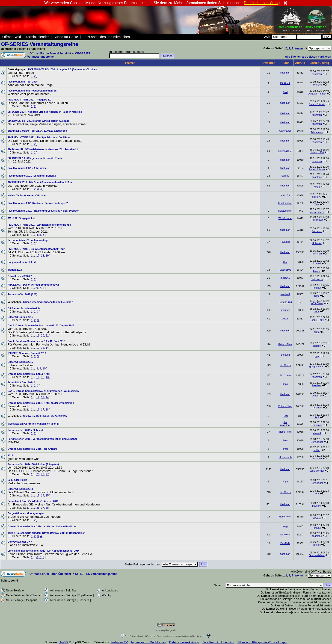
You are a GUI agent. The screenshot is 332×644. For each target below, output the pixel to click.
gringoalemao (317, 366)
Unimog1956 (285, 151)
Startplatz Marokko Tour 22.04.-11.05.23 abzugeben (37, 131)
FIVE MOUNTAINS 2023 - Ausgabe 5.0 (29, 100)
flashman (285, 73)
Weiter (299, 48)
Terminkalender (37, 37)
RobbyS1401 (317, 320)
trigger (285, 482)
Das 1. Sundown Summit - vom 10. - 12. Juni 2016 (36, 341)
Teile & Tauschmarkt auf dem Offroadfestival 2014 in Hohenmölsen (46, 533)
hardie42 (285, 294)
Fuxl (285, 92)
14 (47, 348)
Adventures (285, 131)
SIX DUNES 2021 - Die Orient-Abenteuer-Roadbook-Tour (40, 182)
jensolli (317, 545)
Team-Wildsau (317, 555)
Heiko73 (285, 195)
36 (38, 508)
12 (38, 348)
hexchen (317, 385)
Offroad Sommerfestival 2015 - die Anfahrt (32, 449)
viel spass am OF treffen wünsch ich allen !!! (34, 424)
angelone (317, 177)
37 (43, 508)
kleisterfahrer (285, 203)
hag (317, 356)
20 (43, 336)
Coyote (317, 518)
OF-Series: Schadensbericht (24, 308)
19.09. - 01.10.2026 (291, 28)
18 (43, 256)
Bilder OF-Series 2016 (20, 317)
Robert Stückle (317, 104)
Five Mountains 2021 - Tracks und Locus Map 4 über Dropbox (43, 211)
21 (47, 336)
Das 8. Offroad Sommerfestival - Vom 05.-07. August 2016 (41, 325)
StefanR (285, 355)
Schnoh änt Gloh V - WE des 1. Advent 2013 (33, 501)
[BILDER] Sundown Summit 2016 (27, 353)
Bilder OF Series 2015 (20, 362)
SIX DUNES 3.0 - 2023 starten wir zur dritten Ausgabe (39, 121)
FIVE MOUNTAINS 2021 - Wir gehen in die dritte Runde (39, 225)
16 (38, 410)
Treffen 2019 (15, 270)
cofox (317, 187)
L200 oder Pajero (18, 480)
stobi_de (285, 310)
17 (38, 256)
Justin (285, 319)
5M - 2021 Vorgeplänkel (21, 218)
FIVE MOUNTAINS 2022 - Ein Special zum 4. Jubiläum (39, 137)
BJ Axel (317, 263)
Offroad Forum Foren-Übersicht (50, 53)
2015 (10, 455)
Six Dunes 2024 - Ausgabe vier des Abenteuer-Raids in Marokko (45, 112)
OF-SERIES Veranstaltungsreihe (40, 44)
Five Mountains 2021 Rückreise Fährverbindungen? (38, 203)
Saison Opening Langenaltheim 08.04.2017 (48, 302)
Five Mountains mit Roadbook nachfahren (32, 91)
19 (47, 256)
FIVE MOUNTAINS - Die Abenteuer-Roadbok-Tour (36, 249)
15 (47, 496)
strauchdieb (285, 457)
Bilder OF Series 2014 (20, 489)
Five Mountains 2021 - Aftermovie (27, 168)
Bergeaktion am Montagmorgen (26, 513)
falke (317, 296)
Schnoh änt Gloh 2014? (21, 382)
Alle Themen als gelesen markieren (308, 57)
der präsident (285, 424)
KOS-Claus (317, 303)
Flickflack (285, 83)
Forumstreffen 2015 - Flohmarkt (26, 430)
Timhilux (317, 288)
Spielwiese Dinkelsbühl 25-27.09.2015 (45, 416)
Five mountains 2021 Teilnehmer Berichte (32, 176)
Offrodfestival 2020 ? (20, 276)
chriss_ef (317, 396)
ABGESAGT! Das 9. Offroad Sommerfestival (33, 285)
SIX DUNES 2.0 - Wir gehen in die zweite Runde (35, 158)
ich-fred (317, 433)
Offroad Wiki (12, 37)
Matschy (317, 506)
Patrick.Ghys (285, 344)
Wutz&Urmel (285, 218)
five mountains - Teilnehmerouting (28, 240)
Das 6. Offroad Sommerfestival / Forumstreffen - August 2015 (43, 391)
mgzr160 (285, 278)
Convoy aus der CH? (20, 542)
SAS (285, 416)
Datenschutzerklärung (262, 3)
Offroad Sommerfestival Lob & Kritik (29, 374)
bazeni (317, 271)
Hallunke (285, 242)
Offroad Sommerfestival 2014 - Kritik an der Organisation (41, 403)
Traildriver (317, 408)
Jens (317, 311)
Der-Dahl (285, 543)
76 (43, 474)
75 (38, 474)
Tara (317, 204)
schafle (317, 346)
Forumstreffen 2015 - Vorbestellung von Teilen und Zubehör (42, 439)
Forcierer (317, 231)
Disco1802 (285, 270)
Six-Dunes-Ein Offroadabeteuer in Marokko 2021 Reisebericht (43, 149)
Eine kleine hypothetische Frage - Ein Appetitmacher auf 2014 (44, 551)
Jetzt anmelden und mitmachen (106, 37)
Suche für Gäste (66, 37)
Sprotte (285, 176)
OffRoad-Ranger (317, 94)
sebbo (317, 450)
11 (38, 377)
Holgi (285, 526)
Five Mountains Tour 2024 (23, 82)
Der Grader (317, 442)
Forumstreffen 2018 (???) (22, 294)
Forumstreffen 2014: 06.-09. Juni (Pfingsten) (33, 464)
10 (44, 369)
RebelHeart (285, 432)
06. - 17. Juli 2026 (316, 28)
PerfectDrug (285, 302)
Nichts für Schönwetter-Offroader (27, 195)
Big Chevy (285, 365)
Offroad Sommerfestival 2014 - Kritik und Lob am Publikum (42, 526)
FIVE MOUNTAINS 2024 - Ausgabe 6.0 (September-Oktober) (62, 69)
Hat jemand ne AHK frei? (22, 262)
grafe (317, 332)
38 (47, 508)
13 (43, 348)
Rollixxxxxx (317, 220)
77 (47, 474)
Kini (285, 262)
